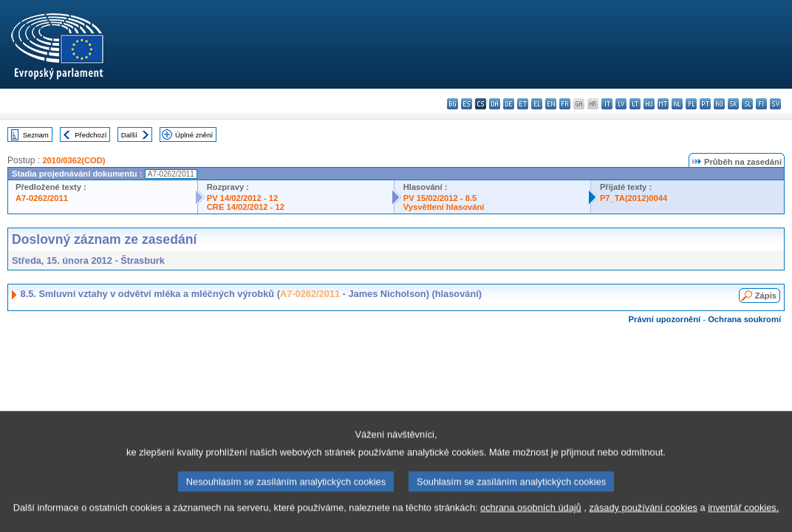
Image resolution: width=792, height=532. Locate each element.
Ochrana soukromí (744, 319)
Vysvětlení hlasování (444, 207)
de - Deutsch (509, 104)
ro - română (719, 104)
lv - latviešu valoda (621, 104)
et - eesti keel (523, 104)
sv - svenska (775, 104)
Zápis (766, 296)
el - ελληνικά (537, 104)
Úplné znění (194, 135)
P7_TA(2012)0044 (634, 198)
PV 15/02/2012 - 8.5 (440, 198)
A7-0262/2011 (42, 198)
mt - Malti (663, 104)
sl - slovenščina (747, 104)
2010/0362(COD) (74, 160)
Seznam (36, 135)
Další (129, 135)
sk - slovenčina (733, 104)
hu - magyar (649, 104)
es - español (467, 104)
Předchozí (91, 135)
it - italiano (607, 104)
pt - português (705, 104)
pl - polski (691, 104)
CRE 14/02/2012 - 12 (246, 207)
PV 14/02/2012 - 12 (242, 198)
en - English (551, 104)
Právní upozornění (665, 319)
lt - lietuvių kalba (635, 104)
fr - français (565, 104)
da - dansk (495, 104)
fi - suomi (761, 104)
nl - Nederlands (677, 104)
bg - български (453, 104)
